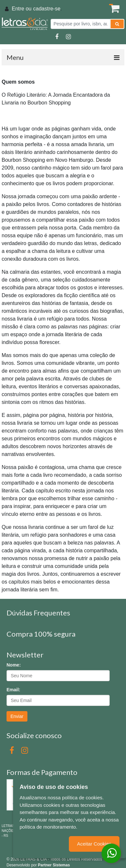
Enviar (17, 716)
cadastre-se (47, 9)
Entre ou (22, 9)
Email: (13, 690)
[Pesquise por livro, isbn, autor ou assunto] (80, 24)
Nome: (14, 665)
